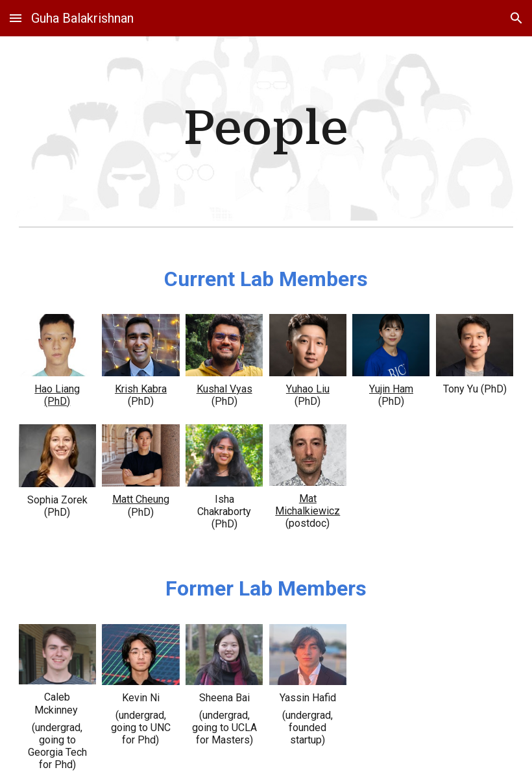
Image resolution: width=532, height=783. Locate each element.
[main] (266, 128)
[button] (16, 18)
